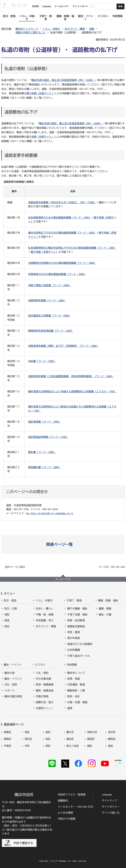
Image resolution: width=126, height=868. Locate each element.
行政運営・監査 (76, 684)
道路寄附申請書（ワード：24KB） (47, 300)
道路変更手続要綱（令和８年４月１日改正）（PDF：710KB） (62, 202)
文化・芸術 (11, 684)
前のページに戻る (15, 567)
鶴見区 (112, 739)
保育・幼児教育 (76, 620)
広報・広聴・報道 (77, 702)
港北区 (28, 739)
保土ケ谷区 (73, 746)
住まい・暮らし (45, 609)
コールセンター (62, 6)
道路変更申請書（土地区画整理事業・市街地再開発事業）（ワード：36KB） (71, 376)
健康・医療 (105, 609)
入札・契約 (42, 673)
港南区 (8, 739)
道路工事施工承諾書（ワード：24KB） (50, 285)
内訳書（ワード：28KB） (42, 361)
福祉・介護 (105, 615)
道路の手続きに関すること (31, 32)
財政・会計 (74, 696)
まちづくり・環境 (75, 29)
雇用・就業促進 (45, 690)
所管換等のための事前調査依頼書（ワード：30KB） (57, 274)
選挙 (70, 708)
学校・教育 (74, 632)
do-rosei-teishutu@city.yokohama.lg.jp (50, 513)
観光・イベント (13, 665)
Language (107, 795)
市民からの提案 (67, 819)
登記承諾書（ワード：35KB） (45, 422)
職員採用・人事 (76, 690)
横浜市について (76, 673)
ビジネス (40, 665)
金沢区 (112, 732)
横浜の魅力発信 (13, 696)
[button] (63, 544)
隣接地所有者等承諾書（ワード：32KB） (51, 331)
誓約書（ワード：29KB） (42, 452)
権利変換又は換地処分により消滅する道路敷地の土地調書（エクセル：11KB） (72, 391)
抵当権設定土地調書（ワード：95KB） (50, 316)
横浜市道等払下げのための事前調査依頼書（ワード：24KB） (62, 233)
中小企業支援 (43, 679)
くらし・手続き (51, 29)
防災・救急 (10, 600)
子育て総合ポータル (79, 656)
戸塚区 (8, 746)
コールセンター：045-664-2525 (75, 807)
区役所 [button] (36, 6)
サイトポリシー (111, 807)
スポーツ (9, 690)
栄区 (48, 739)
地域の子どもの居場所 (80, 644)
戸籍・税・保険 (45, 615)
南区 (111, 746)
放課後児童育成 (76, 626)
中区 (27, 746)
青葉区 (8, 732)
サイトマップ (109, 801)
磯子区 (70, 732)
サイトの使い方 (111, 813)
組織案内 (63, 801)
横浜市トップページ (27, 29)
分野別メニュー (45, 708)
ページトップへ (63, 579)
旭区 (27, 732)
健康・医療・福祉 (108, 600)
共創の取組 (42, 696)
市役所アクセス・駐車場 (72, 795)
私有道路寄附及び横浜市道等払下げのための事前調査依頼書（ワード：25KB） (72, 248)
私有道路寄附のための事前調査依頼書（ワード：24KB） (60, 218)
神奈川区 (92, 732)
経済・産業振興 (45, 684)
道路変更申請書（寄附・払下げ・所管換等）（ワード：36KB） (63, 346)
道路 (92, 29)
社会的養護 (74, 650)
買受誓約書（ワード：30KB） (45, 467)
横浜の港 (9, 673)
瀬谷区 (70, 739)
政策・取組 (74, 679)
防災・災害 (11, 609)
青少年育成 (74, 638)
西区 (48, 746)
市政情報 (72, 665)
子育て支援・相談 (77, 615)
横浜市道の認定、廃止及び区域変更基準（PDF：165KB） (63, 80)
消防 (7, 615)
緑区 (90, 746)
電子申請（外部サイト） (40, 93)
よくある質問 (65, 813)
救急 (7, 620)
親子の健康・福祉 (77, 609)
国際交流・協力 (45, 702)
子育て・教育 (74, 600)
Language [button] (47, 6)
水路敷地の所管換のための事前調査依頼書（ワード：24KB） (62, 263)
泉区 (48, 732)
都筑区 (91, 739)
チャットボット (80, 6)
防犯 (7, 626)
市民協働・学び (45, 620)
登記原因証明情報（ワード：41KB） (48, 437)
